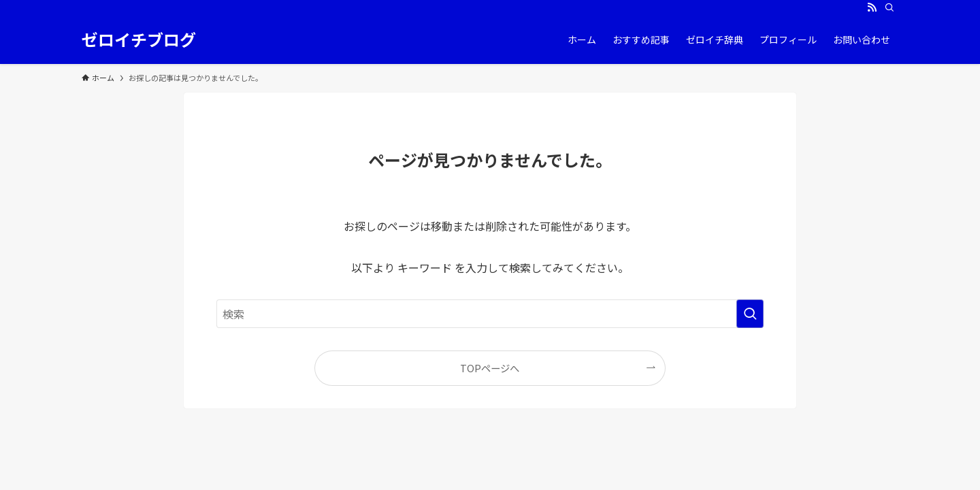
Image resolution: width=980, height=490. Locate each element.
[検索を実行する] (750, 314)
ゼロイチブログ (139, 39)
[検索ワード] (490, 314)
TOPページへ (490, 368)
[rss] (872, 7)
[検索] (889, 7)
